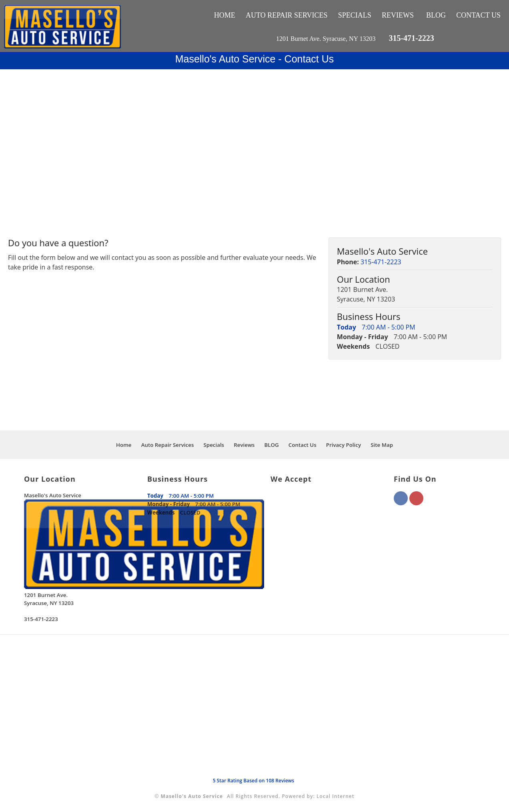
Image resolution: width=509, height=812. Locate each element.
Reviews (398, 15)
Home (225, 15)
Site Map (382, 445)
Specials (355, 15)
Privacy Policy (344, 445)
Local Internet (336, 796)
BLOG (436, 15)
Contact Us (478, 15)
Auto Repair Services (287, 15)
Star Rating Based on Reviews (254, 781)
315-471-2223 (411, 38)
